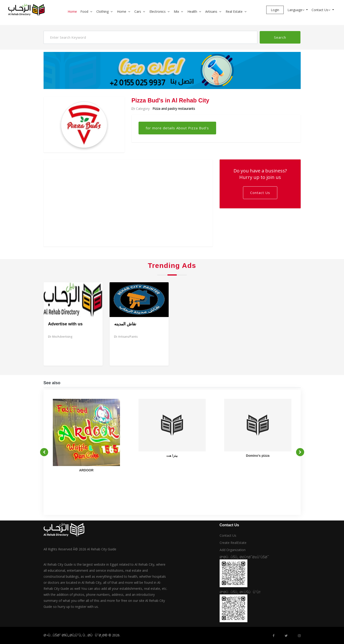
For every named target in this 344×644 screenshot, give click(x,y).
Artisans (211, 11)
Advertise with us (65, 324)
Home (72, 11)
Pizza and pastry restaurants (174, 109)
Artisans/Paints (126, 337)
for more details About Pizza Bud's (177, 128)
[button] (93, 11)
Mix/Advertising (60, 337)
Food (84, 11)
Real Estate (234, 11)
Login (275, 10)
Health (192, 11)
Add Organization (233, 550)
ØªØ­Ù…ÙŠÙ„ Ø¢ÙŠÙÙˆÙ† (240, 592)
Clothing (103, 11)
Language (296, 10)
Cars (138, 11)
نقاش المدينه (125, 324)
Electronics (158, 11)
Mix (176, 11)
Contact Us (321, 10)
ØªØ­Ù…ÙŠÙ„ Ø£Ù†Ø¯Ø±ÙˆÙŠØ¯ (244, 557)
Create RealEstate (233, 543)
